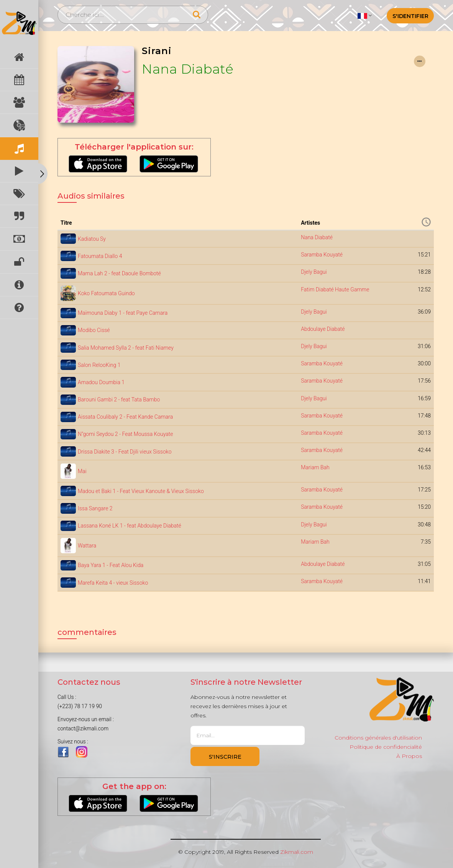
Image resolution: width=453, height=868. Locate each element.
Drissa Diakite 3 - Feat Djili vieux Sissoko (125, 452)
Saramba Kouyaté (322, 255)
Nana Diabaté (188, 69)
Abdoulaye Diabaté (323, 329)
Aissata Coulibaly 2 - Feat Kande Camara (125, 417)
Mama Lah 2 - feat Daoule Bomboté (119, 273)
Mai (82, 471)
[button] (365, 15)
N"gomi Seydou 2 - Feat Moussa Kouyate (126, 434)
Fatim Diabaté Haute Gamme (335, 289)
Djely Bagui (314, 272)
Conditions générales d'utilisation (378, 738)
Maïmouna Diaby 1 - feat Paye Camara (123, 313)
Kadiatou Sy (92, 239)
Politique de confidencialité (386, 747)
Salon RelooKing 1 (99, 365)
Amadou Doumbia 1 (101, 382)
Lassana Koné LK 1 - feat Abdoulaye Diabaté (130, 526)
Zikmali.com (297, 852)
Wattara (87, 546)
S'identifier (410, 16)
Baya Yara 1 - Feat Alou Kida (111, 565)
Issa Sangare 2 (95, 508)
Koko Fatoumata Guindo (106, 293)
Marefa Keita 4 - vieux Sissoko (113, 583)
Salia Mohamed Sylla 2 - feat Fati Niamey (126, 348)
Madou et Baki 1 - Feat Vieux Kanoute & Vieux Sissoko (141, 491)
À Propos (409, 756)
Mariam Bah (315, 467)
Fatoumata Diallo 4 (100, 256)
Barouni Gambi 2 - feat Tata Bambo (119, 399)
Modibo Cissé (94, 330)
